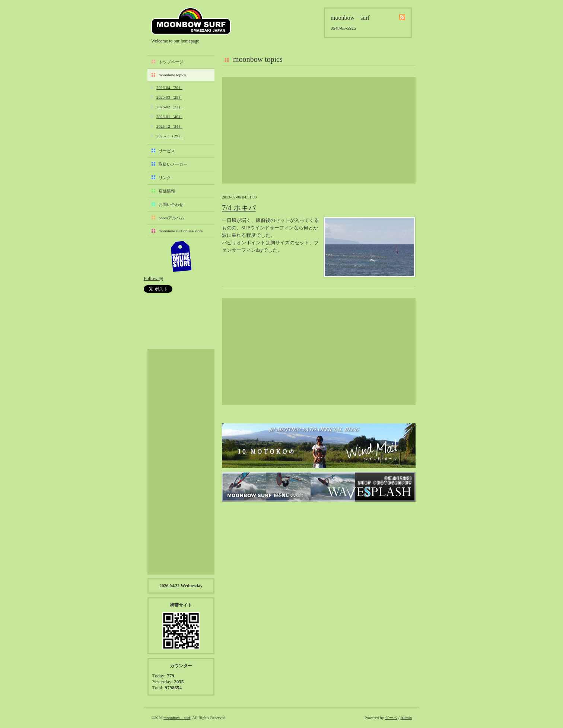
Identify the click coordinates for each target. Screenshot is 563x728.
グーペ (391, 718)
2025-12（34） (169, 126)
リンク (165, 178)
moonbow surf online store (181, 231)
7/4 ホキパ (239, 208)
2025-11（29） (169, 136)
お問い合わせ (171, 204)
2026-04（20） (169, 88)
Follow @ (153, 278)
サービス (167, 151)
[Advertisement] (319, 130)
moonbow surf (191, 21)
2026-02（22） (169, 107)
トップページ (171, 62)
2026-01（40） (169, 117)
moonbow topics (172, 75)
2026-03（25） (169, 97)
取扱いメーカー (173, 164)
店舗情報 (167, 191)
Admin (406, 718)
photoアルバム (171, 218)
